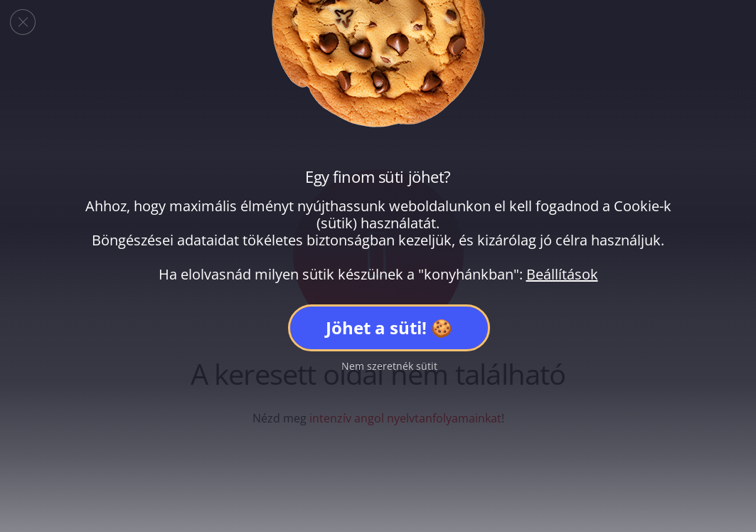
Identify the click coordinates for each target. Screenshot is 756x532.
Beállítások (562, 275)
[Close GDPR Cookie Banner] (23, 22)
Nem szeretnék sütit (389, 366)
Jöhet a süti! (376, 328)
